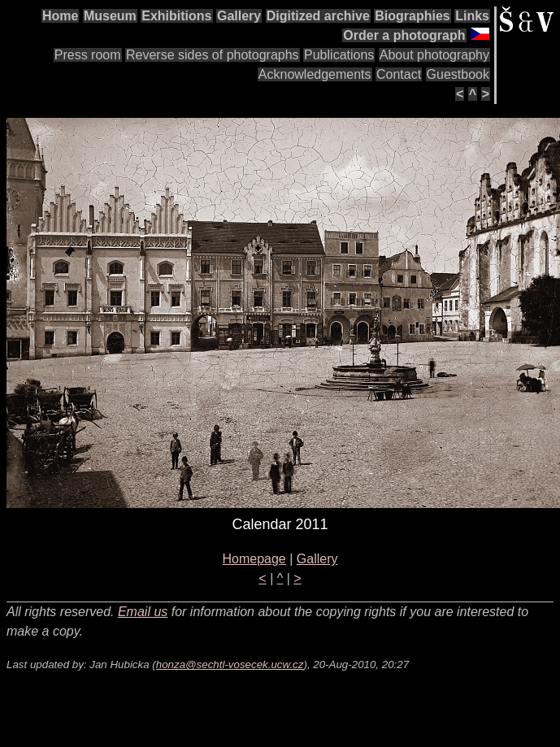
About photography (434, 55)
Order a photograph (404, 35)
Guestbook (458, 74)
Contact (399, 74)
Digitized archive (318, 16)
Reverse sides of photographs (213, 55)
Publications (339, 55)
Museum (110, 16)
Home (60, 16)
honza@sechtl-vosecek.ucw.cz (230, 664)
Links (472, 16)
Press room (88, 55)
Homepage (254, 559)
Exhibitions (176, 16)
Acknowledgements (315, 74)
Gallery (239, 16)
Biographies (412, 16)
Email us (143, 612)
